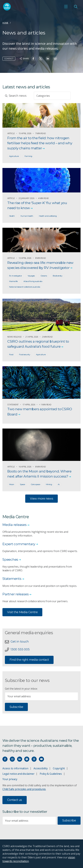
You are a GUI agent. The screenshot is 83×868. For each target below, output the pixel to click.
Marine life (13, 281)
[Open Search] (76, 7)
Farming (28, 156)
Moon (12, 484)
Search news (16, 96)
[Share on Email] (55, 59)
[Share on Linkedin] (48, 59)
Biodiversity (58, 276)
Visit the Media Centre (22, 612)
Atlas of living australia (33, 281)
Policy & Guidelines (51, 774)
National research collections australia (25, 287)
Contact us (15, 800)
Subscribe (16, 707)
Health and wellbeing (48, 216)
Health (12, 216)
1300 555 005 (20, 649)
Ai (59, 484)
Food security (25, 354)
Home (5, 23)
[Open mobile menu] (66, 7)
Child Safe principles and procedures (24, 789)
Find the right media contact (29, 660)
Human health (27, 216)
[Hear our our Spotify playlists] (27, 759)
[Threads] (34, 759)
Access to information (15, 768)
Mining (49, 484)
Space (22, 484)
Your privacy (10, 779)
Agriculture (14, 156)
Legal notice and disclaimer (18, 774)
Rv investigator (16, 276)
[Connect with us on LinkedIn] (20, 759)
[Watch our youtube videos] (41, 759)
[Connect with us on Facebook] (5, 759)
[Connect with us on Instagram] (12, 759)
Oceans (44, 276)
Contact (9, 59)
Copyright (59, 768)
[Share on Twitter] (40, 59)
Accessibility (41, 768)
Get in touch (20, 641)
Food (11, 354)
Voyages (31, 276)
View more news (41, 499)
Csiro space (35, 484)
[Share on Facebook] (33, 59)
